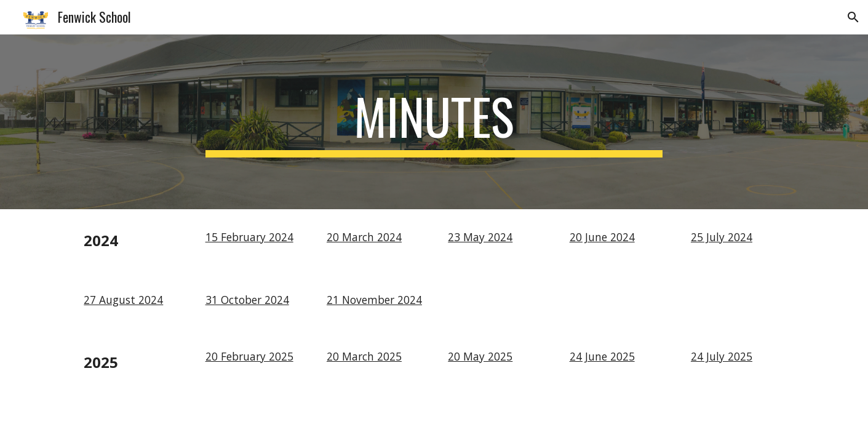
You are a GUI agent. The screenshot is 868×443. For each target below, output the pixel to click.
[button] (853, 17)
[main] (434, 122)
